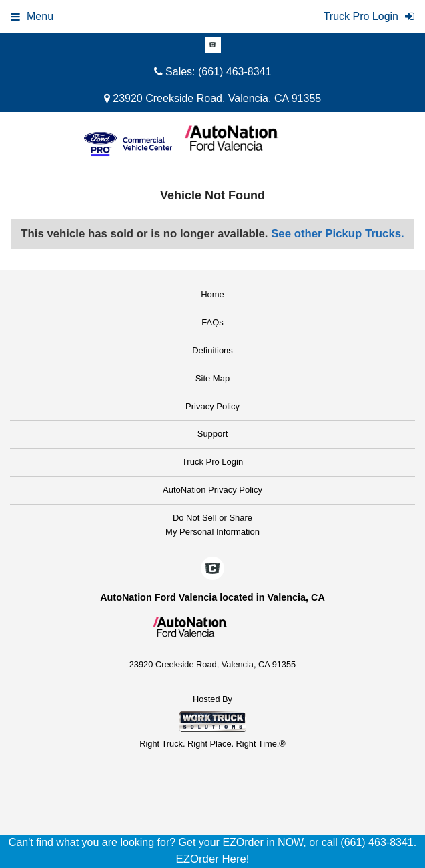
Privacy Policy (212, 406)
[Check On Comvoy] (213, 46)
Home (212, 294)
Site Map (212, 378)
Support (213, 434)
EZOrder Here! (212, 859)
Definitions (212, 350)
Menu (32, 16)
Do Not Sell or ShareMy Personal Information (212, 525)
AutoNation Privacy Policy (212, 490)
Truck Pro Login (212, 462)
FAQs (212, 322)
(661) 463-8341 (235, 72)
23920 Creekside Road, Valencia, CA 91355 (212, 98)
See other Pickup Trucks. (338, 234)
